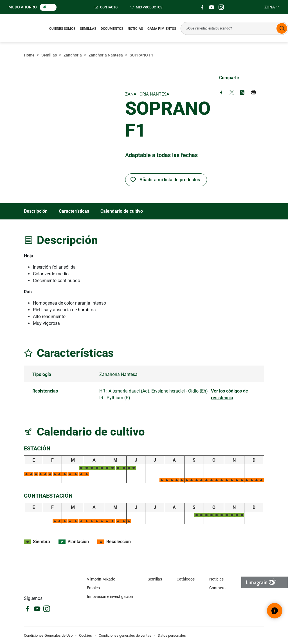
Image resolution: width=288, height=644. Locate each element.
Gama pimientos (162, 29)
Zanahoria (73, 55)
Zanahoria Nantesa (106, 55)
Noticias (135, 29)
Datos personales (172, 635)
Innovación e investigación (110, 597)
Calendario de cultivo (122, 211)
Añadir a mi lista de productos (170, 180)
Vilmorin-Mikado (101, 579)
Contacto (217, 588)
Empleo (93, 588)
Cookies (85, 635)
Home (29, 55)
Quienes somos (62, 29)
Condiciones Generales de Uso (48, 635)
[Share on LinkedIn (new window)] (242, 93)
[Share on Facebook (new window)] (221, 93)
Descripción (36, 211)
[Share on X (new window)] (232, 93)
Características (74, 211)
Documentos (112, 29)
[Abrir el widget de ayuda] (275, 611)
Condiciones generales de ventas (125, 635)
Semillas (88, 29)
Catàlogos (186, 579)
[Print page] (254, 93)
